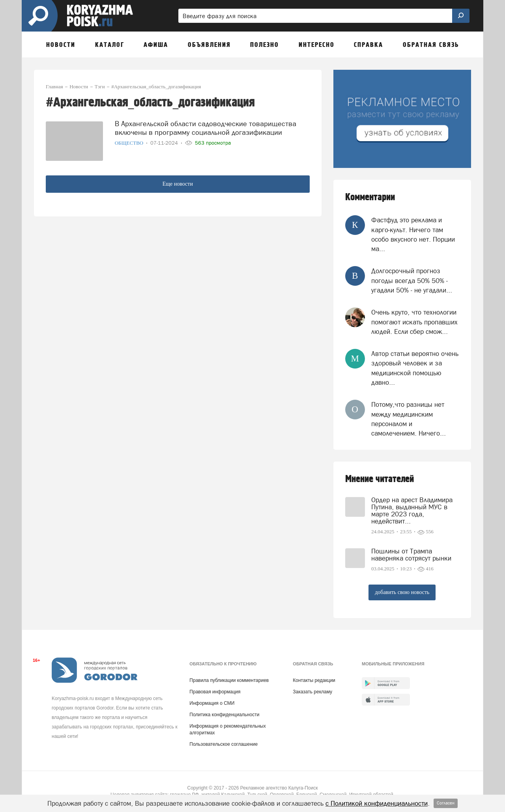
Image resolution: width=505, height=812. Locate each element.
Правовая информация (215, 692)
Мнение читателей (380, 479)
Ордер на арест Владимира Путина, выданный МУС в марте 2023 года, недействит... (412, 510)
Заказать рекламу (312, 692)
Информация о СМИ (212, 703)
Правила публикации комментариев (229, 680)
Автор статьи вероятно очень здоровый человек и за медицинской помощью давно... (415, 368)
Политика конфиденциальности (224, 715)
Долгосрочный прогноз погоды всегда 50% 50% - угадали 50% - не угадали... (412, 280)
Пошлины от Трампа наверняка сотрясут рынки (411, 555)
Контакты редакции (314, 680)
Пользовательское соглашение (224, 744)
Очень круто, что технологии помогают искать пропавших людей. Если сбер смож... (414, 322)
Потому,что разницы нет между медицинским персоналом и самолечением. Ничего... (409, 419)
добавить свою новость (402, 592)
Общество (130, 143)
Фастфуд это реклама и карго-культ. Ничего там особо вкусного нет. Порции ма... (413, 234)
